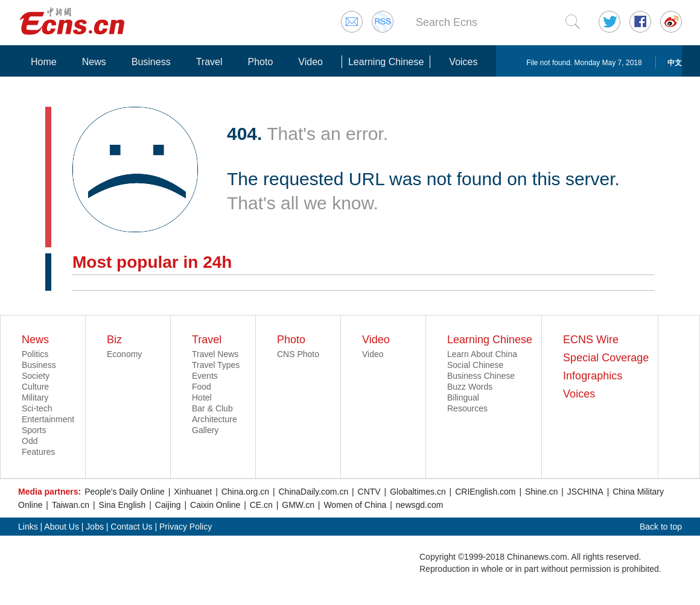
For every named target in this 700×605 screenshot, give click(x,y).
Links (28, 527)
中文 (675, 63)
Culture (35, 387)
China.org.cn (245, 492)
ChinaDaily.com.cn (314, 492)
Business (151, 62)
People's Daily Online (125, 492)
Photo (260, 62)
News (94, 62)
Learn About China (482, 354)
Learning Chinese (386, 62)
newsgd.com (420, 505)
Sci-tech (37, 408)
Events (205, 376)
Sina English (122, 505)
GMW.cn (298, 505)
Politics (35, 354)
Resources (467, 408)
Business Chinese (481, 376)
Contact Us (131, 527)
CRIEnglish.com (485, 492)
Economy (124, 354)
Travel (209, 62)
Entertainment (48, 419)
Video (310, 62)
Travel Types (216, 365)
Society (36, 376)
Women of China (355, 505)
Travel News (215, 354)
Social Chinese (475, 365)
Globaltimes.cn (418, 492)
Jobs (95, 527)
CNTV (369, 492)
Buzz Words (470, 387)
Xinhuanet (193, 492)
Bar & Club (212, 408)
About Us (62, 527)
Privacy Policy (186, 527)
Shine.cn (541, 492)
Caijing (168, 505)
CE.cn (261, 505)
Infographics (593, 376)
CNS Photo (298, 354)
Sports (34, 430)
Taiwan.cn (71, 505)
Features (38, 452)
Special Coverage (606, 358)
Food (202, 387)
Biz (114, 340)
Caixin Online (215, 505)
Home (44, 62)
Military (35, 398)
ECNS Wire (591, 340)
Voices (463, 62)
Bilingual (463, 398)
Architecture (215, 419)
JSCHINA (585, 492)
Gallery (205, 430)
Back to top (661, 527)
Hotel (202, 398)
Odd (30, 441)
